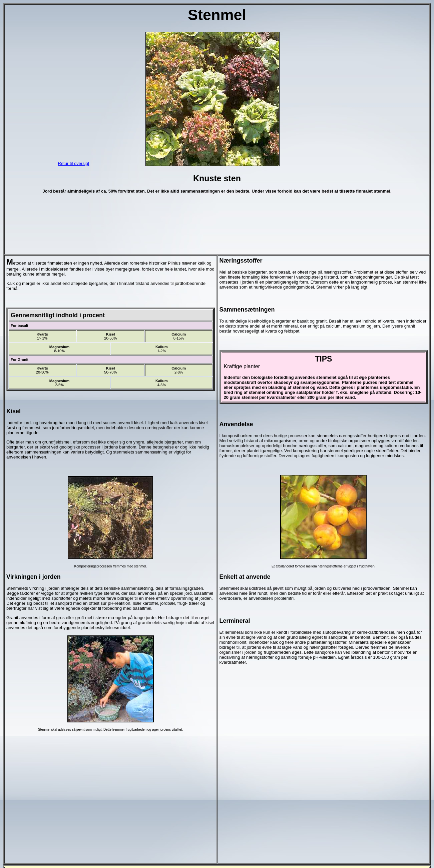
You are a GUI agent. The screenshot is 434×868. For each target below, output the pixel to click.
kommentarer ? (217, 857)
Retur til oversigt (74, 163)
